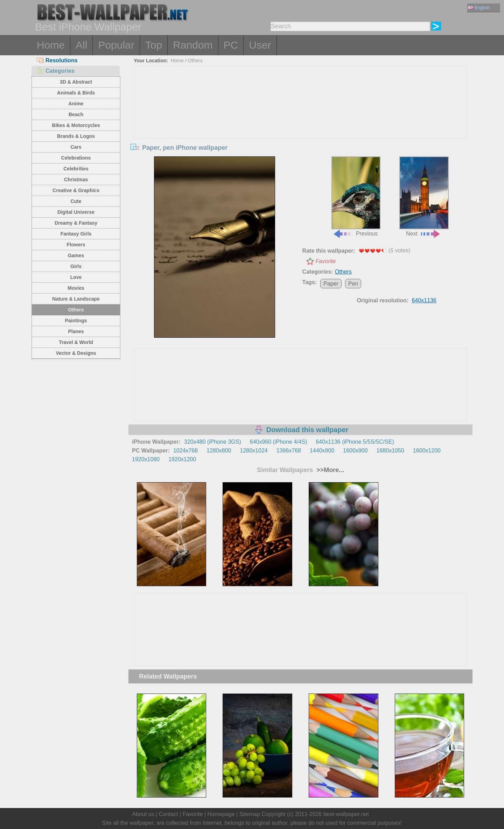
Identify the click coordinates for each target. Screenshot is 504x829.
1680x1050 (390, 451)
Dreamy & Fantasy (76, 223)
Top (154, 45)
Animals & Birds (76, 93)
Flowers (76, 245)
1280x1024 (254, 451)
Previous (356, 197)
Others (76, 310)
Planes (76, 331)
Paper (331, 284)
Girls (76, 266)
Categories (56, 71)
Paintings (76, 321)
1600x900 (355, 451)
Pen (353, 284)
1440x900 (322, 451)
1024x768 (185, 451)
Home (51, 45)
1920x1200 (182, 459)
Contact (168, 814)
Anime (76, 104)
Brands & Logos (76, 136)
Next (424, 197)
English (479, 8)
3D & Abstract (76, 82)
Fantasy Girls (76, 234)
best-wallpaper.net (346, 814)
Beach (76, 114)
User (260, 45)
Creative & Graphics (76, 190)
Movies (76, 288)
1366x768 (289, 451)
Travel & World (76, 342)
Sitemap (250, 814)
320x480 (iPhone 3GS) (213, 442)
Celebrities (76, 169)
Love (76, 277)
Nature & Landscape (76, 299)
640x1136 (424, 300)
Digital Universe (76, 212)
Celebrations (76, 158)
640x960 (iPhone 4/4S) (279, 442)
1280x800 (219, 451)
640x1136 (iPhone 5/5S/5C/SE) (355, 442)
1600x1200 (427, 451)
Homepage (221, 814)
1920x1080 (146, 459)
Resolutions (57, 60)
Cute (76, 201)
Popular (116, 45)
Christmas (76, 180)
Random (193, 45)
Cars (76, 147)
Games (76, 255)
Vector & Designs (76, 353)
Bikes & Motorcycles (76, 125)
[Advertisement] (301, 119)
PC (231, 45)
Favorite (326, 261)
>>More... (329, 470)
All (81, 45)
